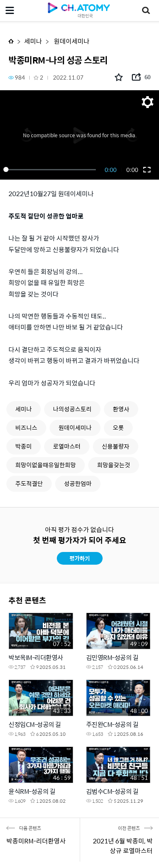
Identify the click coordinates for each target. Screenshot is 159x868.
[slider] (51, 169)
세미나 (33, 41)
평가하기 (80, 558)
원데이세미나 (71, 41)
